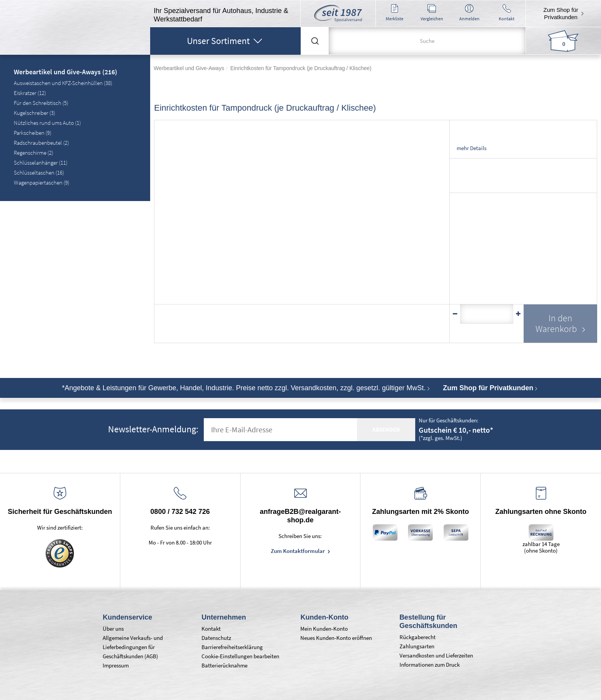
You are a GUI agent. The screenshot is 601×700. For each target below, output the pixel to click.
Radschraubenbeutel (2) (41, 143)
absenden (386, 429)
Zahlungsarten (417, 646)
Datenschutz (216, 638)
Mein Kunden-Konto (324, 629)
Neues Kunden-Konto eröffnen (336, 638)
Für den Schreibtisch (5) (41, 103)
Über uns (113, 629)
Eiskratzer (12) (30, 93)
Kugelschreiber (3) (34, 113)
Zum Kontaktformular (298, 551)
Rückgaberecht (418, 637)
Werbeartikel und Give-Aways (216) (66, 72)
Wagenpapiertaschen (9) (42, 182)
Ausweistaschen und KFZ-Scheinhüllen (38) (63, 83)
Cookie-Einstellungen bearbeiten (240, 656)
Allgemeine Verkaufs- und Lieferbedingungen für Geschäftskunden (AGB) (133, 647)
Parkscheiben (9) (33, 133)
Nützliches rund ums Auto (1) (47, 123)
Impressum (116, 665)
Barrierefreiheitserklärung (232, 647)
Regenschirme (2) (34, 153)
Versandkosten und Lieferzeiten (436, 655)
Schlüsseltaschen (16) (39, 173)
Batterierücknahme (224, 665)
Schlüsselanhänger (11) (41, 163)
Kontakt (211, 629)
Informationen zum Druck (430, 665)
